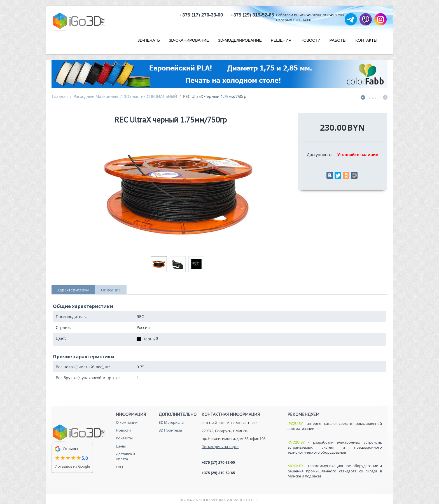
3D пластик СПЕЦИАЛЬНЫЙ (151, 96)
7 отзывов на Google (72, 466)
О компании (127, 422)
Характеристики (73, 290)
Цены (121, 446)
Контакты (124, 438)
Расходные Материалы (96, 96)
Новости (123, 430)
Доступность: (320, 155)
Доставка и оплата (125, 456)
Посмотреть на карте (220, 447)
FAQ (119, 467)
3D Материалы (171, 422)
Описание (111, 290)
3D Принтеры (170, 430)
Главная (60, 96)
